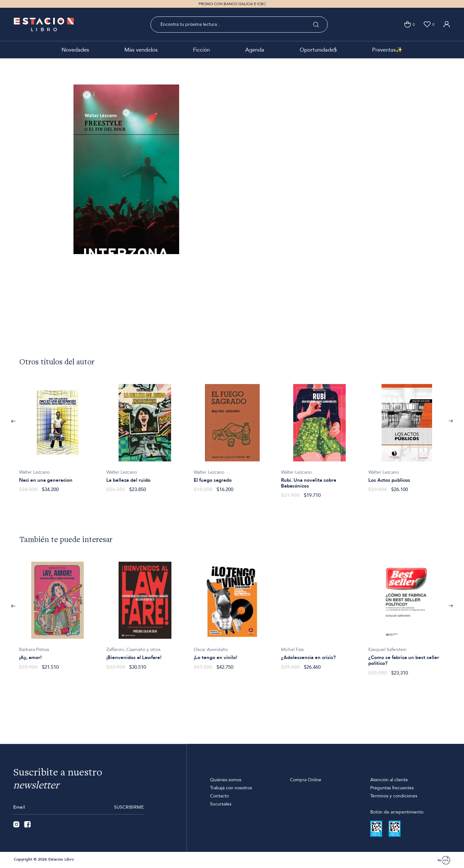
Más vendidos (141, 50)
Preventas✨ (387, 50)
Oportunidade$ (318, 50)
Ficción (201, 50)
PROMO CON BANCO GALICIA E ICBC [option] (232, 4)
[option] (58, 435)
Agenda (255, 50)
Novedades (75, 50)
